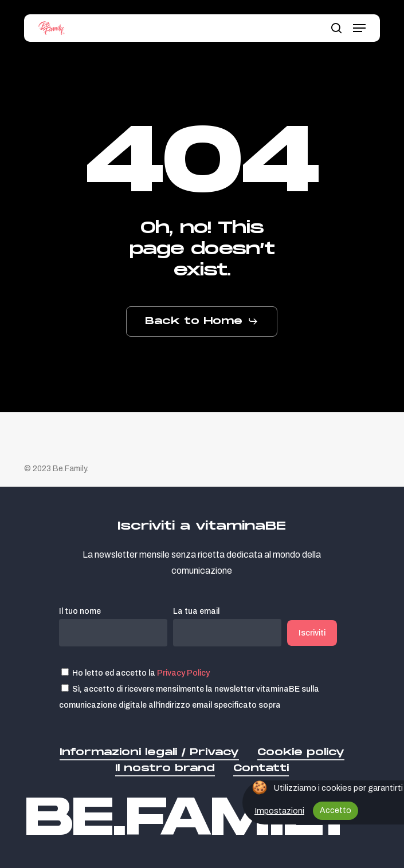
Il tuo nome (113, 627)
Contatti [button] (261, 768)
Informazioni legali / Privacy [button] (149, 752)
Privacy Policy (183, 672)
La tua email (227, 627)
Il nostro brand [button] (165, 768)
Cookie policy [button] (301, 752)
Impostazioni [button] (279, 811)
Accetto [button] (336, 810)
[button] (359, 28)
